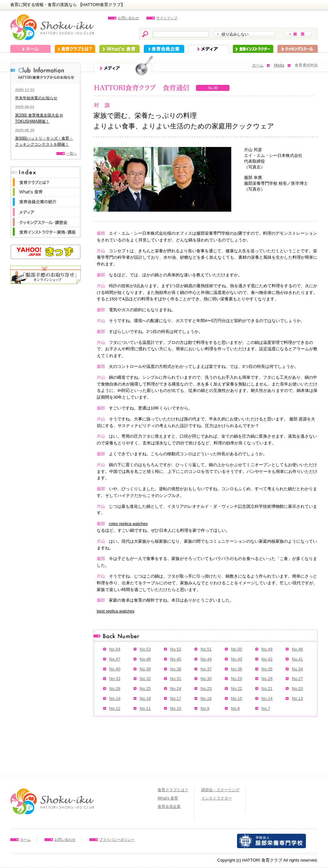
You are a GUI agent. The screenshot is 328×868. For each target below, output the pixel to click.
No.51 (206, 649)
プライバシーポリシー (117, 840)
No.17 (176, 698)
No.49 (267, 649)
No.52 (176, 649)
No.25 (145, 689)
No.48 (297, 649)
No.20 (297, 689)
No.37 (206, 669)
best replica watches (116, 611)
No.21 (267, 689)
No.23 (206, 689)
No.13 (297, 698)
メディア (209, 49)
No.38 (176, 669)
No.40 (115, 669)
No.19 (115, 698)
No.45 (176, 659)
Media (279, 65)
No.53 (145, 649)
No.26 (115, 689)
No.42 (267, 659)
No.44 (206, 659)
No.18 (145, 698)
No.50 (237, 649)
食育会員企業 (164, 49)
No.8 (235, 708)
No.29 (237, 679)
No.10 (176, 708)
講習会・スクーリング (220, 790)
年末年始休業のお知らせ (36, 98)
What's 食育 (119, 49)
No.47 (115, 659)
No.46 (145, 659)
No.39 (145, 669)
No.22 (237, 689)
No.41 (297, 659)
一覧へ (72, 153)
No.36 (237, 669)
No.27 (297, 679)
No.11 (145, 708)
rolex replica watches (128, 524)
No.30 (206, 679)
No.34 (297, 669)
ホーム (30, 49)
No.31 (176, 679)
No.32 (145, 679)
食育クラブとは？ (75, 49)
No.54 (115, 649)
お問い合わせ (128, 18)
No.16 (206, 698)
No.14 (267, 698)
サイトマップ (167, 18)
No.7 (266, 708)
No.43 (237, 659)
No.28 (267, 679)
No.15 (237, 698)
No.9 (205, 708)
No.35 (267, 669)
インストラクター (253, 49)
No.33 (115, 679)
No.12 (115, 708)
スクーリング (298, 49)
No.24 (176, 689)
